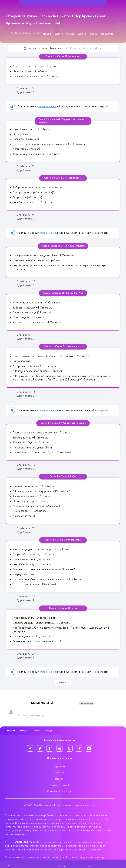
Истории (43, 48)
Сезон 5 (93, 34)
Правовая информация (60, 792)
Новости (60, 779)
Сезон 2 (59, 34)
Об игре (37, 731)
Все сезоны (107, 34)
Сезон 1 (47, 34)
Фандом (49, 731)
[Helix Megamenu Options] (63, 3)
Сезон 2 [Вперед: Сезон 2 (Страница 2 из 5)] (63, 682)
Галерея (60, 773)
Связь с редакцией (60, 785)
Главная (32, 48)
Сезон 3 (70, 34)
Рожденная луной (59, 48)
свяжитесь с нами (42, 850)
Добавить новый (87, 703)
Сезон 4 (82, 34)
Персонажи (60, 766)
